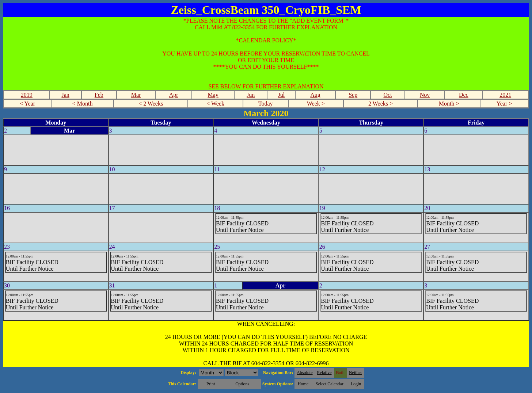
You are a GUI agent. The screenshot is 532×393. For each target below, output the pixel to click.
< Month (83, 104)
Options (242, 384)
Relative (324, 373)
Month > (449, 104)
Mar (136, 95)
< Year (27, 104)
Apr (174, 95)
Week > (316, 104)
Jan (65, 95)
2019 (27, 95)
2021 (505, 95)
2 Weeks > (381, 104)
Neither (356, 373)
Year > (504, 104)
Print (211, 384)
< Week (215, 104)
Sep (353, 95)
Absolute (305, 373)
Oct (388, 95)
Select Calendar (330, 384)
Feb (99, 95)
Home (303, 384)
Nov (425, 95)
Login (356, 384)
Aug (315, 95)
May (213, 95)
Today (266, 104)
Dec (464, 95)
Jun (251, 95)
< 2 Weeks (151, 104)
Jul (281, 95)
